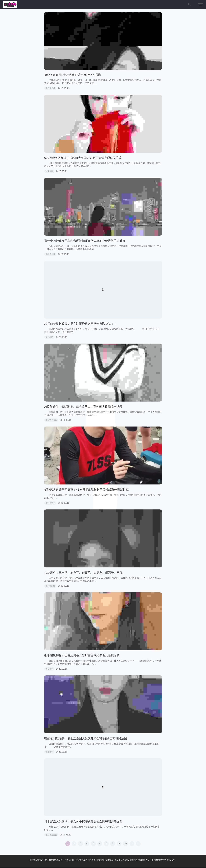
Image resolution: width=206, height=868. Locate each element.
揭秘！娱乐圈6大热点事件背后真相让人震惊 (73, 75)
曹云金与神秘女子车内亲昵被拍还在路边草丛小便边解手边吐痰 (85, 241)
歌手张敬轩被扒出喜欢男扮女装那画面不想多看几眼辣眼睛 (82, 656)
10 (126, 843)
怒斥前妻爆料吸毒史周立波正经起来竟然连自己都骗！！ (80, 324)
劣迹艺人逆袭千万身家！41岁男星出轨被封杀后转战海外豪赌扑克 (86, 490)
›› (138, 843)
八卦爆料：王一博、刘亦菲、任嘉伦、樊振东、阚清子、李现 (83, 573)
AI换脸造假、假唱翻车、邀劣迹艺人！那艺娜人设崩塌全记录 (83, 407)
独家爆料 (49, 171)
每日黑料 (49, 337)
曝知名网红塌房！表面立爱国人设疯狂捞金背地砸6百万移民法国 (86, 739)
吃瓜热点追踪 (51, 420)
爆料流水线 (50, 254)
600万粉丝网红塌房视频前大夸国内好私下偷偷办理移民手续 (83, 158)
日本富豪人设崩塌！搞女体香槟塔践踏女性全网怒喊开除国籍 (83, 821)
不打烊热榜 (50, 88)
